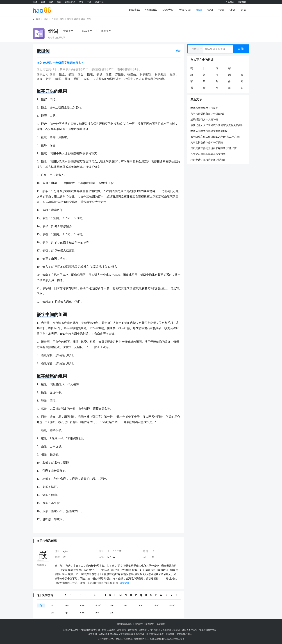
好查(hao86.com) (125, 624)
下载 (89, 2)
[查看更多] (124, 583)
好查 (38, 19)
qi (52, 605)
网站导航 (139, 624)
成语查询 (122, 630)
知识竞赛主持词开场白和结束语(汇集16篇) (214, 148)
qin (141, 605)
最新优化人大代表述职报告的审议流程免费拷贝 (217, 125)
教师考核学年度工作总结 (204, 108)
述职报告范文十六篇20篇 (204, 120)
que (97, 613)
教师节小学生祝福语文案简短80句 (209, 131)
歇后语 (177, 630)
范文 (81, 2)
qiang (98, 605)
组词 (199, 10)
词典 (43, 2)
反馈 (178, 51)
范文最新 (161, 624)
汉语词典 (151, 10)
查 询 (241, 49)
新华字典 (134, 10)
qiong (172, 605)
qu (67, 613)
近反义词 (185, 10)
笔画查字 (106, 31)
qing (156, 605)
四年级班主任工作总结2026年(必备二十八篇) (215, 137)
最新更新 (150, 624)
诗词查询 (132, 630)
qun (112, 613)
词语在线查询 (109, 630)
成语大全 (168, 10)
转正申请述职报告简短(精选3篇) (208, 160)
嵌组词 (55, 19)
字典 (35, 2)
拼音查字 (68, 31)
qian (82, 605)
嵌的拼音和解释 (47, 541)
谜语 (232, 10)
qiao (112, 605)
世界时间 (143, 630)
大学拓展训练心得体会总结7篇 (207, 114)
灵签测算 (167, 630)
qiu (52, 613)
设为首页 (230, 2)
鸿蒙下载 (99, 2)
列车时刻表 (70, 2)
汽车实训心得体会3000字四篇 (207, 143)
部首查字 (87, 31)
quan (83, 613)
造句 (210, 10)
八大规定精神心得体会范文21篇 (208, 154)
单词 (59, 2)
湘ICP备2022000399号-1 (173, 639)
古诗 (51, 2)
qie (126, 605)
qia (67, 605)
